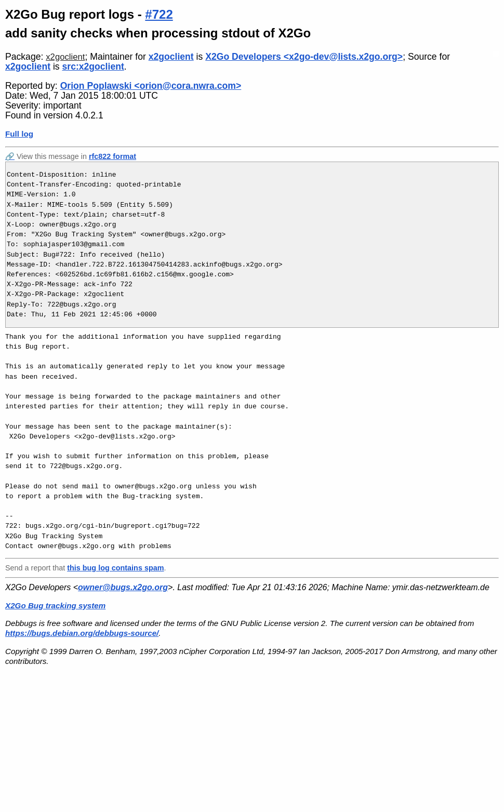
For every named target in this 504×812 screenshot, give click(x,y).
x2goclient (65, 57)
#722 (159, 14)
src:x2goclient (93, 66)
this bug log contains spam (115, 568)
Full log (19, 134)
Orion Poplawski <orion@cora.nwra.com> (151, 86)
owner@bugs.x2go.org (123, 587)
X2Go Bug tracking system (55, 605)
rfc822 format (112, 156)
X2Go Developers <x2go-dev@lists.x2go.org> (304, 57)
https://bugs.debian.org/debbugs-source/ (82, 633)
